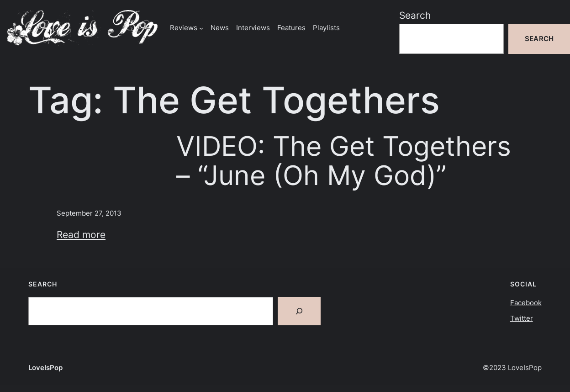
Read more (81, 235)
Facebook (526, 303)
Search (415, 15)
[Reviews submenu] (201, 28)
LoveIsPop (45, 368)
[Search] (299, 311)
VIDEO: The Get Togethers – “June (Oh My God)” (344, 161)
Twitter (522, 318)
